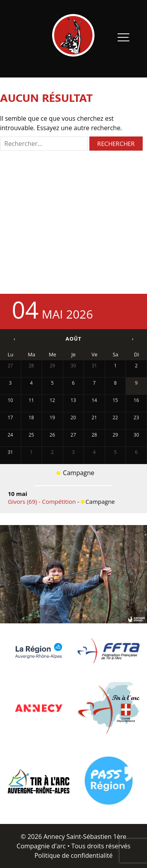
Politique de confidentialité (73, 855)
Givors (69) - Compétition (43, 501)
